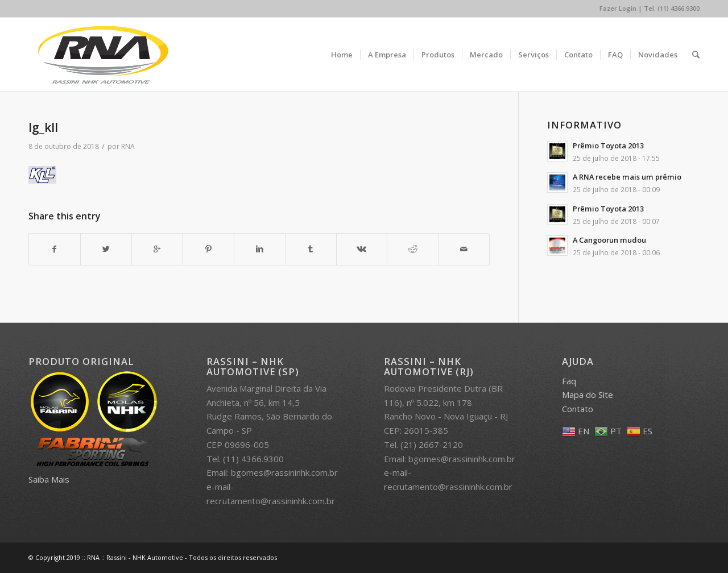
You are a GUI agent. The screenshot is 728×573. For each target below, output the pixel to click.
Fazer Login (618, 8)
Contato (578, 409)
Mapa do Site (588, 395)
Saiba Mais (49, 479)
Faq (569, 381)
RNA (128, 146)
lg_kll (43, 127)
